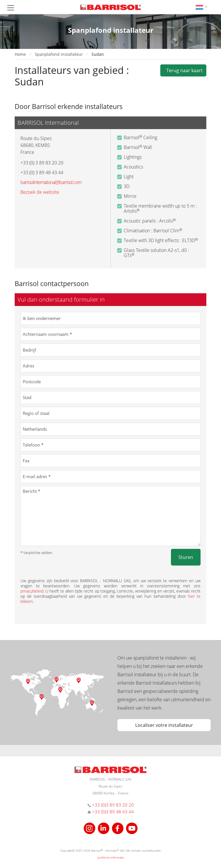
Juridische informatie (111, 857)
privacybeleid (32, 591)
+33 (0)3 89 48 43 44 (113, 812)
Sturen (186, 557)
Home (20, 54)
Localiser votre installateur (164, 725)
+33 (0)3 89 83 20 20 (113, 805)
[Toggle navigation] (11, 8)
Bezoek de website (40, 192)
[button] (201, 7)
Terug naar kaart (183, 70)
